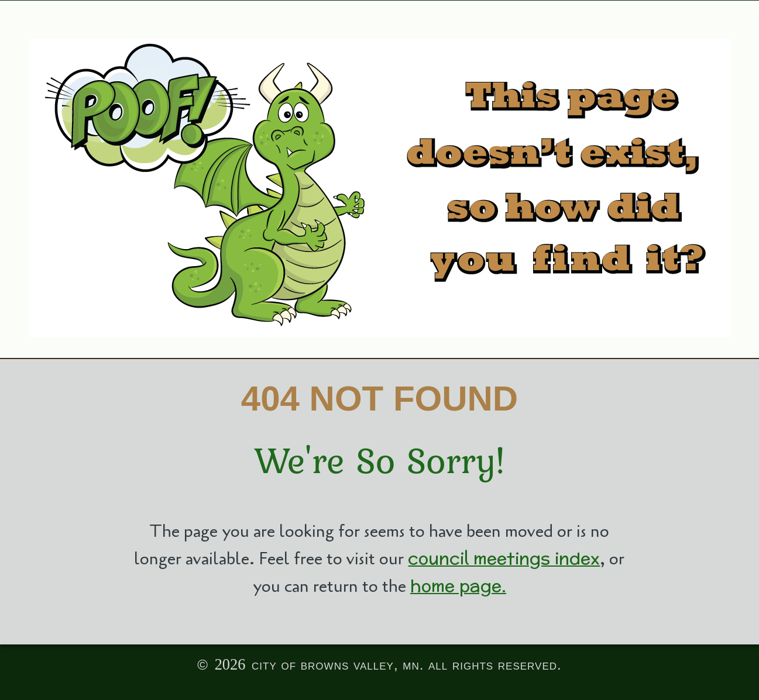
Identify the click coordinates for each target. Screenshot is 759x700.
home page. (458, 586)
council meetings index (504, 558)
